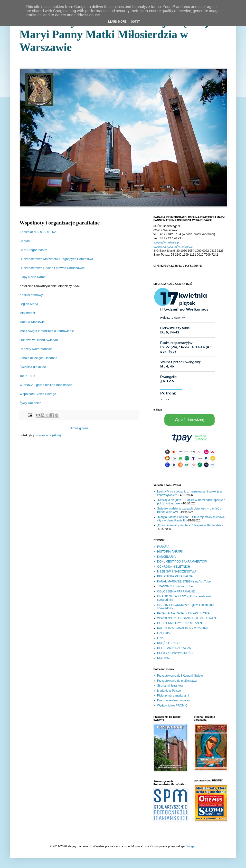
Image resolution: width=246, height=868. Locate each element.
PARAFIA (163, 547)
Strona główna (79, 428)
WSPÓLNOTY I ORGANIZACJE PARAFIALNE (187, 618)
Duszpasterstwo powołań (173, 700)
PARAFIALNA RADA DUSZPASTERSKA (183, 613)
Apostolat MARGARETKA (38, 232)
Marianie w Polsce (169, 691)
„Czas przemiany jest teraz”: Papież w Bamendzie (189, 525)
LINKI (161, 638)
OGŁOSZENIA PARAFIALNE (176, 591)
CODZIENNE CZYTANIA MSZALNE (180, 623)
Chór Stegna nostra (33, 250)
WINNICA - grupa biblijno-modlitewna (46, 385)
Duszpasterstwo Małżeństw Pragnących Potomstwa (56, 259)
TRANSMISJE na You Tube (175, 586)
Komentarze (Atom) (48, 435)
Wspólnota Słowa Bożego (38, 394)
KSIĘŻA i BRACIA (169, 643)
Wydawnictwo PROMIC (172, 706)
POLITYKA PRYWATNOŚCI (175, 653)
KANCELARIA (166, 557)
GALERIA (163, 633)
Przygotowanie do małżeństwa (177, 681)
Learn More (117, 22)
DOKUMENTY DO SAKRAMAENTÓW (182, 562)
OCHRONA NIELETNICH (174, 567)
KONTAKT (164, 658)
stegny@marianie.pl (166, 242)
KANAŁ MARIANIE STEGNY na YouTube (184, 582)
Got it (135, 22)
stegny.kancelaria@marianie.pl (173, 247)
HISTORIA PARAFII (170, 552)
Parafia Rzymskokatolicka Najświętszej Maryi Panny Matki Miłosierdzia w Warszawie (114, 34)
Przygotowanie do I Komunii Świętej (180, 676)
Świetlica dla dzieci (33, 367)
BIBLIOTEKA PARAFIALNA (175, 576)
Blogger (190, 846)
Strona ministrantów (170, 686)
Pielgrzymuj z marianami (173, 696)
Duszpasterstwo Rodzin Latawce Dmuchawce (52, 268)
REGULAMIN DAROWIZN (174, 648)
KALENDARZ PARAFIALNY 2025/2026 (183, 628)
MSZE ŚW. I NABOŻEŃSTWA (177, 572)
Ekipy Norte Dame (33, 277)
